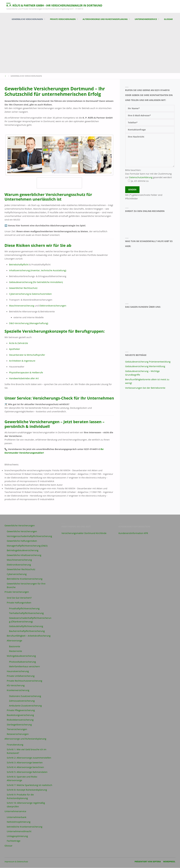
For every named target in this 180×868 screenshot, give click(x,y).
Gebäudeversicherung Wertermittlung (145, 366)
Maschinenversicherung (22, 306)
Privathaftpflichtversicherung (24, 609)
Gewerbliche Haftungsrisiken (22, 541)
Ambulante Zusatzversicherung (25, 706)
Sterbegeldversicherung (19, 725)
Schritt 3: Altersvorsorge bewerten (25, 763)
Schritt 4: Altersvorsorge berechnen (25, 767)
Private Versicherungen (17, 592)
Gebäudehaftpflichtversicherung (26, 626)
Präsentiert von (143, 862)
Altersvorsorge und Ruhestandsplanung (25, 739)
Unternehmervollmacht (19, 831)
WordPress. (169, 862)
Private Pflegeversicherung (21, 710)
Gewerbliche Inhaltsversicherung (24, 555)
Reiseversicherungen (18, 734)
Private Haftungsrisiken (19, 603)
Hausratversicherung (18, 671)
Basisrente (15, 646)
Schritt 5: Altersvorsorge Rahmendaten (27, 772)
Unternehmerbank (17, 817)
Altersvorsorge (14, 641)
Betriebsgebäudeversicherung (23, 550)
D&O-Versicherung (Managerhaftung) (29, 323)
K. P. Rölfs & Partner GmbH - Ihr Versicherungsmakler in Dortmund (58, 5)
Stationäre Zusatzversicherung (25, 696)
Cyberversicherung (17, 574)
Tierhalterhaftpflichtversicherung (26, 613)
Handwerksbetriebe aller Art (24, 378)
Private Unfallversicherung (21, 676)
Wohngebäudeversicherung (21, 656)
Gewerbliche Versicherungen (20, 526)
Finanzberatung (15, 745)
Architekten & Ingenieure (22, 361)
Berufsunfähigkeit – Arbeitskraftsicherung (29, 636)
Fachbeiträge (14, 841)
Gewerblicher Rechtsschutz (23, 288)
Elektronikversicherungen (53, 306)
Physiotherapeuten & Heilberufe (26, 373)
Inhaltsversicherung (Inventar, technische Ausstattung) (38, 270)
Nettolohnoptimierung (19, 822)
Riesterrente (16, 651)
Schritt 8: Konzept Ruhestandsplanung (27, 790)
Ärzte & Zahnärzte (19, 343)
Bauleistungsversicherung (20, 715)
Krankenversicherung (18, 690)
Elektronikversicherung (19, 565)
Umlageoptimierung (17, 836)
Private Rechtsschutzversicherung (24, 681)
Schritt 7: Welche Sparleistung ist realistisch (30, 785)
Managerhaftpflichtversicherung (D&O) (27, 546)
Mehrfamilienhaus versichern (24, 667)
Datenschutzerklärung (141, 177)
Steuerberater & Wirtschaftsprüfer (27, 355)
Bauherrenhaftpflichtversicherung (27, 631)
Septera (156, 862)
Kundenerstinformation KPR (133, 533)
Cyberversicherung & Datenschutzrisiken (30, 294)
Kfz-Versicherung (16, 685)
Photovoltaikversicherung (22, 662)
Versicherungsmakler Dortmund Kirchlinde (84, 533)
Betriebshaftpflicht (19, 265)
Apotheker (15, 349)
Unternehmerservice (15, 811)
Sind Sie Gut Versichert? (19, 598)
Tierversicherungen (17, 729)
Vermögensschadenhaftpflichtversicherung (29, 536)
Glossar (8, 846)
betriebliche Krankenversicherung (25, 827)
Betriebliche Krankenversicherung (25, 579)
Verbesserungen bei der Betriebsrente (145, 388)
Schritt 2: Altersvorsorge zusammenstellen (29, 758)
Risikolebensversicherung (20, 720)
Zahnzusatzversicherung (22, 701)
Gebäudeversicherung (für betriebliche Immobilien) (36, 282)
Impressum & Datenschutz (16, 862)
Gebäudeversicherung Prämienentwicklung (148, 362)
